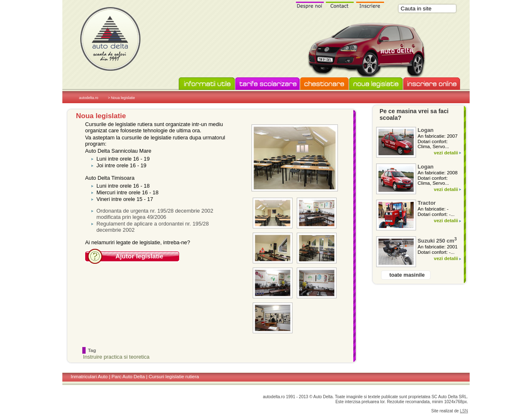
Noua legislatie (376, 84)
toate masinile (407, 275)
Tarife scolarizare (267, 84)
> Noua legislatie (121, 98)
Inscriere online (432, 84)
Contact (340, 5)
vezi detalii (446, 153)
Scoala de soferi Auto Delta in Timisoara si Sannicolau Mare (110, 39)
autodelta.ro (89, 98)
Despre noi (310, 5)
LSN (464, 411)
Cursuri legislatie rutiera (174, 377)
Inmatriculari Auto (89, 377)
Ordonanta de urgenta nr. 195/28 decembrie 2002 (155, 211)
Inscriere (370, 5)
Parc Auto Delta (128, 377)
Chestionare (324, 84)
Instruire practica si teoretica (116, 357)
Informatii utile (207, 84)
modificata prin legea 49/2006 (131, 217)
